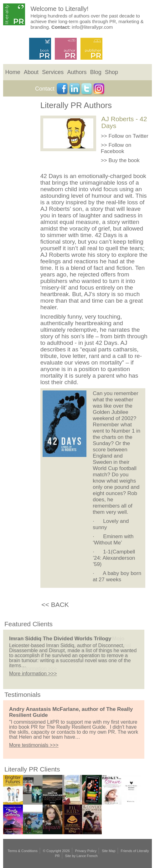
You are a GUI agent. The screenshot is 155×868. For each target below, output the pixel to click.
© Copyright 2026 (56, 851)
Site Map (108, 851)
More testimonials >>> (34, 745)
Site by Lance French (81, 856)
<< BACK (55, 605)
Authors (77, 72)
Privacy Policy (86, 851)
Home (13, 72)
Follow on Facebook (116, 148)
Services (53, 72)
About (31, 72)
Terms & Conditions (23, 851)
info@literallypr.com (92, 27)
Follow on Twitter (128, 136)
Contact (45, 89)
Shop (111, 72)
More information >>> (33, 674)
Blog (96, 72)
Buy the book (124, 160)
